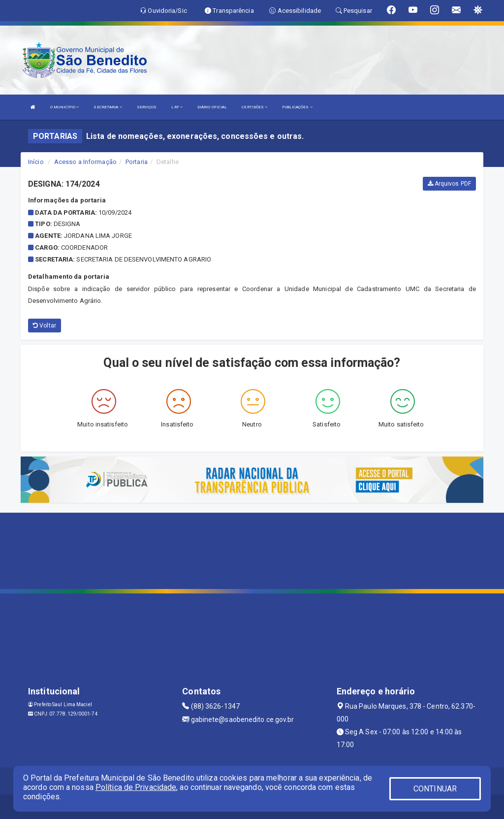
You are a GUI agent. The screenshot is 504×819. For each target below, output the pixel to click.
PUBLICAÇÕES (297, 107)
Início (36, 162)
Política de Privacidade (136, 787)
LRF (177, 107)
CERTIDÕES (254, 107)
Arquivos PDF (449, 184)
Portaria (137, 162)
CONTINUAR (435, 789)
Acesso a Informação (85, 162)
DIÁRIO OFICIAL (212, 107)
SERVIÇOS (147, 107)
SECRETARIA (108, 107)
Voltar (45, 326)
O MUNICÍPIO (64, 107)
